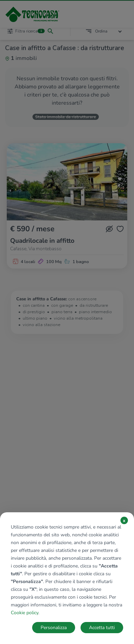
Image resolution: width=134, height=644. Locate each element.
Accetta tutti (102, 628)
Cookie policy (25, 613)
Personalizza (54, 628)
